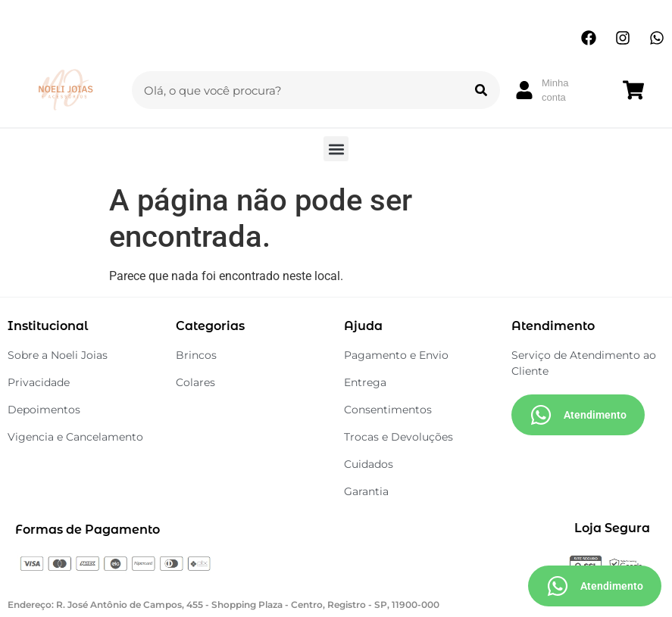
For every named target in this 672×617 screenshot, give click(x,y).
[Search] (481, 90)
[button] (336, 149)
